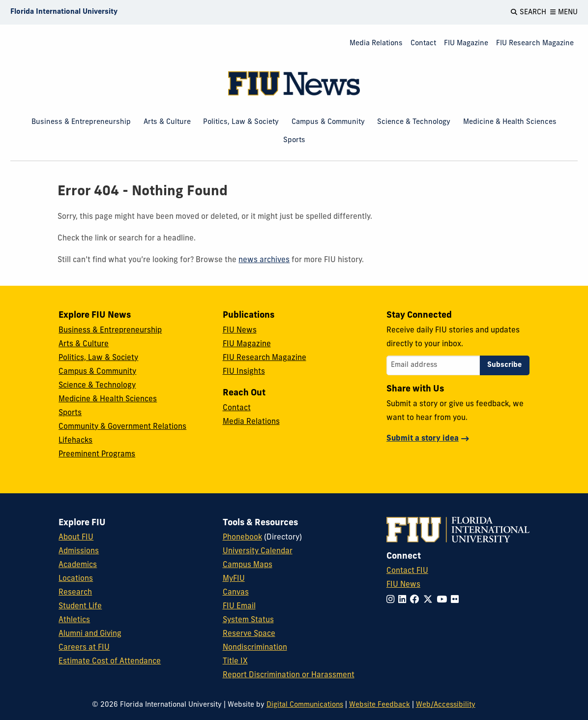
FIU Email (239, 606)
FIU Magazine (466, 44)
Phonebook (242, 538)
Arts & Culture (167, 122)
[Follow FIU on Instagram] (392, 600)
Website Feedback (380, 705)
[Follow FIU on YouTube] (444, 600)
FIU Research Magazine (535, 44)
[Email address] (433, 365)
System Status (248, 620)
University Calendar (258, 551)
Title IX (235, 661)
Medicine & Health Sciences (510, 122)
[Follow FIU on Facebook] (417, 600)
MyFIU (234, 579)
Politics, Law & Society (241, 122)
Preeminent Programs (97, 454)
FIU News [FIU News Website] (403, 585)
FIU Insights (244, 372)
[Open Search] (529, 12)
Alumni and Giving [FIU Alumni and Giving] (90, 634)
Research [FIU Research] (75, 593)
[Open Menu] (564, 12)
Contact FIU (407, 571)
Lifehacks (75, 441)
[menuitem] (376, 44)
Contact (423, 44)
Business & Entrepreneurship (81, 122)
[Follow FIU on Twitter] (430, 600)
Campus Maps (248, 565)
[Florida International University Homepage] (64, 12)
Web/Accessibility (446, 705)
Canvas (236, 593)
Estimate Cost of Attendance (110, 661)
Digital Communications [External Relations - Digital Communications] (305, 705)
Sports (294, 140)
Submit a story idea (423, 439)
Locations (76, 579)
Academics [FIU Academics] (78, 565)
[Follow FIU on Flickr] (457, 600)
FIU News (240, 330)
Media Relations (376, 44)
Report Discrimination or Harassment (289, 675)
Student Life (80, 606)
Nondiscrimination (255, 648)
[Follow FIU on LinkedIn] (404, 600)
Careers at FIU (84, 648)
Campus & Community (328, 122)
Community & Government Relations (122, 427)
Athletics (74, 620)
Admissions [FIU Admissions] (79, 551)
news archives (264, 260)
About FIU (76, 538)
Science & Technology (414, 122)
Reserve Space (249, 634)
